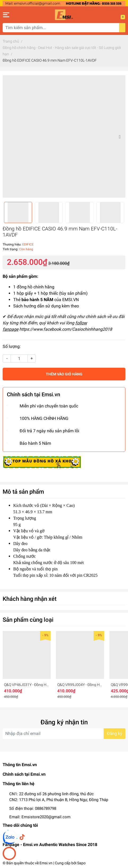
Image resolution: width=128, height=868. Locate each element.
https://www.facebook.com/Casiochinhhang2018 (66, 329)
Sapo (81, 863)
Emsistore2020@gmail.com (46, 817)
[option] (64, 136)
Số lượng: (12, 346)
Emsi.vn (46, 863)
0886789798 (46, 808)
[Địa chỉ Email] (64, 734)
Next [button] (120, 137)
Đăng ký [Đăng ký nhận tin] (114, 733)
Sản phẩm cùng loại (28, 620)
